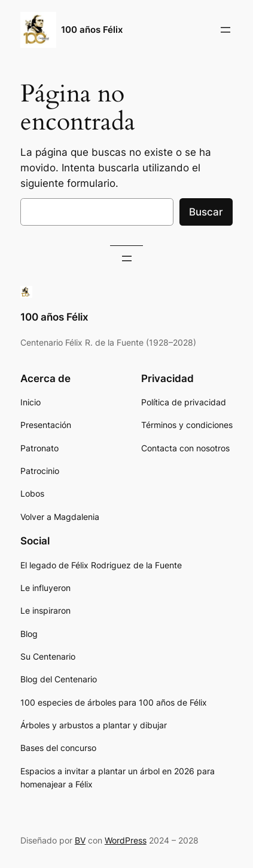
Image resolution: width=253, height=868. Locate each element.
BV (80, 840)
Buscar (206, 212)
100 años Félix (92, 30)
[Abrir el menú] (225, 30)
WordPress (126, 840)
